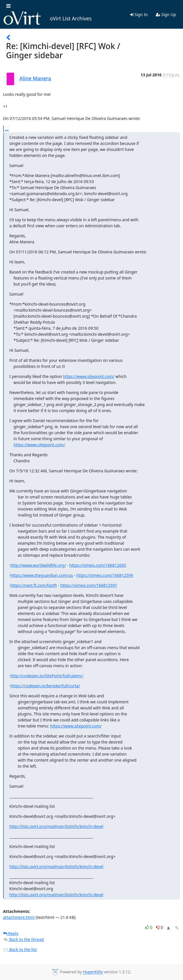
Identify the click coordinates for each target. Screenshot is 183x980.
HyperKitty (93, 972)
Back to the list (20, 949)
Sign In (139, 14)
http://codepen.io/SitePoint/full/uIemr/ (47, 676)
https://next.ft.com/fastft (34, 585)
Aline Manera (35, 78)
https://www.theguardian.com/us (42, 575)
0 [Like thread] (149, 927)
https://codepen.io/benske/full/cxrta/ (45, 686)
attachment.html (19, 917)
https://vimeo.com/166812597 (89, 585)
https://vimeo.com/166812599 (105, 575)
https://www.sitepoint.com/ (88, 376)
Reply (11, 933)
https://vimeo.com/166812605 (98, 565)
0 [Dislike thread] (160, 927)
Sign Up (166, 14)
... (7, 129)
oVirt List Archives (47, 18)
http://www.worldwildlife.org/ (38, 565)
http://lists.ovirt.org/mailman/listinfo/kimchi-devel (57, 826)
